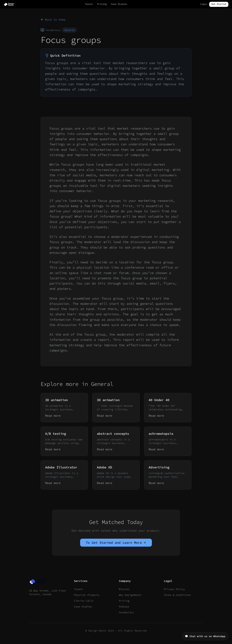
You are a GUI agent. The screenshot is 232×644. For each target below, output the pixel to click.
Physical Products (87, 595)
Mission (124, 589)
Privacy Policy (174, 589)
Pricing (102, 4)
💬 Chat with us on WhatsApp (205, 636)
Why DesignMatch (130, 595)
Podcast (124, 607)
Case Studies (119, 4)
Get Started (219, 4)
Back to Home (53, 20)
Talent (89, 4)
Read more (53, 416)
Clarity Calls (84, 601)
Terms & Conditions (177, 595)
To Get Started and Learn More (116, 543)
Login (204, 4)
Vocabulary (126, 612)
